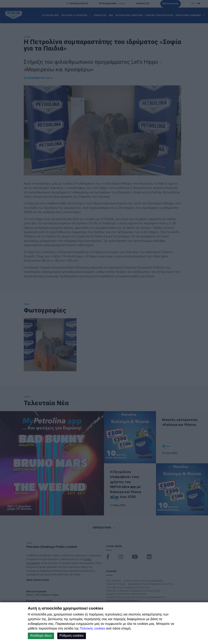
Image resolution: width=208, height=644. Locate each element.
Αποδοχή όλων (41, 636)
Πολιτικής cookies (93, 628)
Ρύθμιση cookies (72, 636)
